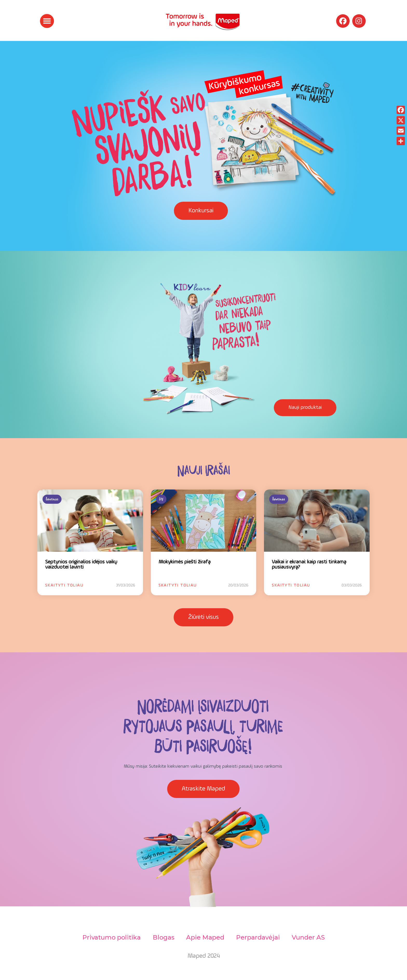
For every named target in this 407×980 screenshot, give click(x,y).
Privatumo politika (110, 937)
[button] (47, 21)
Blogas (163, 937)
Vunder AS (310, 937)
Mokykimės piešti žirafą (185, 562)
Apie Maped (205, 937)
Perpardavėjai (259, 937)
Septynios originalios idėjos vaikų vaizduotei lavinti (81, 565)
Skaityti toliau (64, 585)
